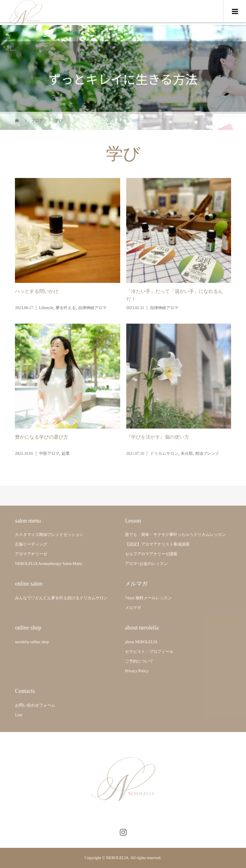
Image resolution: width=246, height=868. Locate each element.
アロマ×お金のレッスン (146, 564)
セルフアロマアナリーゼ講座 (151, 554)
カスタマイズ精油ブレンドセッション (49, 534)
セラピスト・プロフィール (149, 652)
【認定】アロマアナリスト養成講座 (157, 544)
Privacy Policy (137, 671)
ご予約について (139, 661)
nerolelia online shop (32, 642)
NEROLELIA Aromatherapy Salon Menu (48, 564)
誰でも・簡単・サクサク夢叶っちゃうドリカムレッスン (175, 534)
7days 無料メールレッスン (148, 598)
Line (19, 715)
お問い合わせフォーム (35, 705)
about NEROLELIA (141, 642)
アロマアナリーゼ (31, 554)
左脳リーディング (31, 544)
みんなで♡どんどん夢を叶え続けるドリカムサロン (61, 598)
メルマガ (133, 608)
